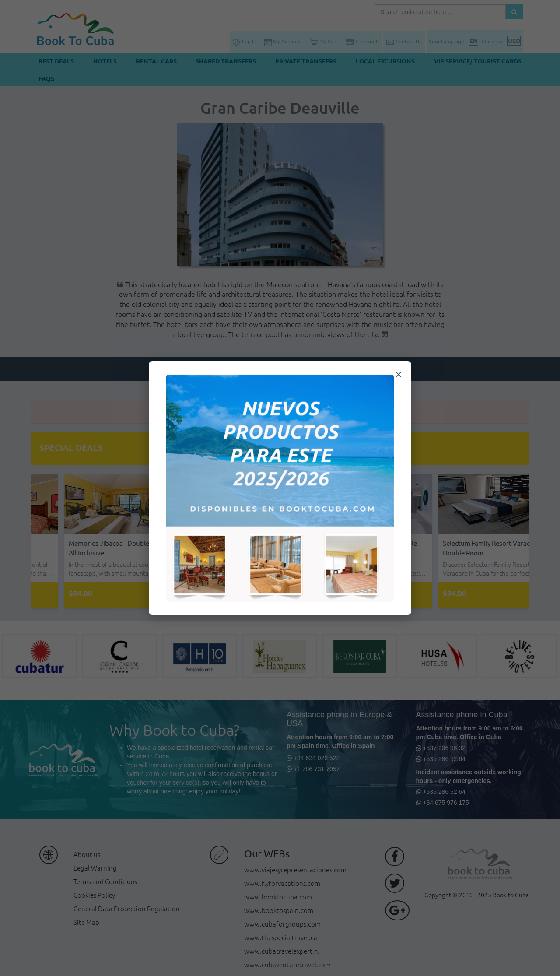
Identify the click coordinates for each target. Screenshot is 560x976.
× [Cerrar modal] (399, 374)
